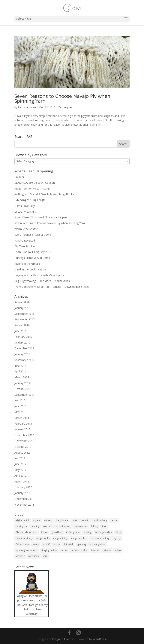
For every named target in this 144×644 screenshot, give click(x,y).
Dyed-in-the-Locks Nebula (30, 269)
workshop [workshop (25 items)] (34, 556)
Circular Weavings (25, 212)
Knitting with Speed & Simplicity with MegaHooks (44, 194)
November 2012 (24, 441)
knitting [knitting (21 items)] (87, 532)
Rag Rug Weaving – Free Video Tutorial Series (42, 281)
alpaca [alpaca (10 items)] (37, 520)
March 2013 (22, 418)
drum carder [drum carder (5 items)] (81, 526)
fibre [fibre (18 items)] (104, 526)
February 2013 (23, 424)
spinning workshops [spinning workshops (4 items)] (27, 550)
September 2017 (24, 319)
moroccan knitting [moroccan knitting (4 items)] (100, 538)
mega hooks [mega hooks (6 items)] (43, 538)
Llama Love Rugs (25, 206)
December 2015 (24, 348)
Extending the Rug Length (30, 200)
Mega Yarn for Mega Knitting (32, 188)
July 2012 (20, 458)
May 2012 (20, 470)
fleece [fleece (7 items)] (44, 532)
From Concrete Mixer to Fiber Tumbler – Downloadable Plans (52, 287)
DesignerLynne (27, 107)
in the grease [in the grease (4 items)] (73, 532)
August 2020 (22, 302)
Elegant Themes (63, 639)
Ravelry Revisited (25, 240)
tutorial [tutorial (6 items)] (95, 550)
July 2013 (20, 400)
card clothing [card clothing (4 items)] (100, 520)
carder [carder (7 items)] (114, 520)
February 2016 (23, 337)
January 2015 (22, 354)
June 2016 (20, 331)
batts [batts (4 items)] (74, 520)
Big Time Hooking (25, 246)
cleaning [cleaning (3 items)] (35, 526)
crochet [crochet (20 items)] (47, 526)
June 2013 (20, 406)
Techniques (65, 107)
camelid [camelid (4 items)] (85, 520)
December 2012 (24, 435)
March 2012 (22, 481)
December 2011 (24, 499)
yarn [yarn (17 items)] (45, 556)
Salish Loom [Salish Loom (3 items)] (22, 544)
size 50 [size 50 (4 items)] (46, 544)
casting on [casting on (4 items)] (21, 526)
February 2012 (23, 487)
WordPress (100, 639)
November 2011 (24, 505)
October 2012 (23, 447)
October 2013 (23, 389)
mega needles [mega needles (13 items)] (79, 538)
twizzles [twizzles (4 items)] (107, 550)
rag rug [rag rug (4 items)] (117, 538)
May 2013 (20, 412)
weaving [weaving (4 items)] (20, 556)
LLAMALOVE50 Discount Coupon (35, 183)
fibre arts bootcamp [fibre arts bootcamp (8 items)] (27, 532)
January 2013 (22, 429)
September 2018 (24, 314)
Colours (19, 177)
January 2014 (22, 383)
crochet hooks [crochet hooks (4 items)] (63, 526)
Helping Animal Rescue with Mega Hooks (39, 275)
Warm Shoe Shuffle (26, 229)
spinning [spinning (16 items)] (82, 544)
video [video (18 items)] (118, 550)
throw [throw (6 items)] (64, 550)
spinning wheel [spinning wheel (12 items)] (98, 544)
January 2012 (22, 493)
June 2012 (20, 464)
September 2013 (24, 395)
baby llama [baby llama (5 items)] (62, 520)
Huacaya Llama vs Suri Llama (32, 258)
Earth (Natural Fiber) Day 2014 (33, 252)
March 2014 (22, 377)
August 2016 (22, 325)
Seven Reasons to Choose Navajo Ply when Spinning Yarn (62, 98)
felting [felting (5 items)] (94, 526)
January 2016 (22, 342)
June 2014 (20, 366)
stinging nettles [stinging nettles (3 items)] (49, 550)
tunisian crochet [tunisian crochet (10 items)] (79, 550)
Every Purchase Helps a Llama (33, 235)
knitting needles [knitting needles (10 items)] (103, 532)
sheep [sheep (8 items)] (36, 544)
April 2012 (20, 476)
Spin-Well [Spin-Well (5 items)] (68, 544)
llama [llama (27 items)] (118, 532)
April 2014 (20, 371)
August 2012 (22, 453)
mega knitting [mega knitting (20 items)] (60, 538)
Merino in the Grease (27, 264)
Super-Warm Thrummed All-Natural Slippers (41, 217)
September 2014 (24, 360)
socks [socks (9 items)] (57, 544)
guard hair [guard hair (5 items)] (57, 532)
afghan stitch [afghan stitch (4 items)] (23, 520)
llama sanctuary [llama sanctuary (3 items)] (24, 538)
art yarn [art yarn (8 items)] (48, 520)
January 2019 (22, 308)
